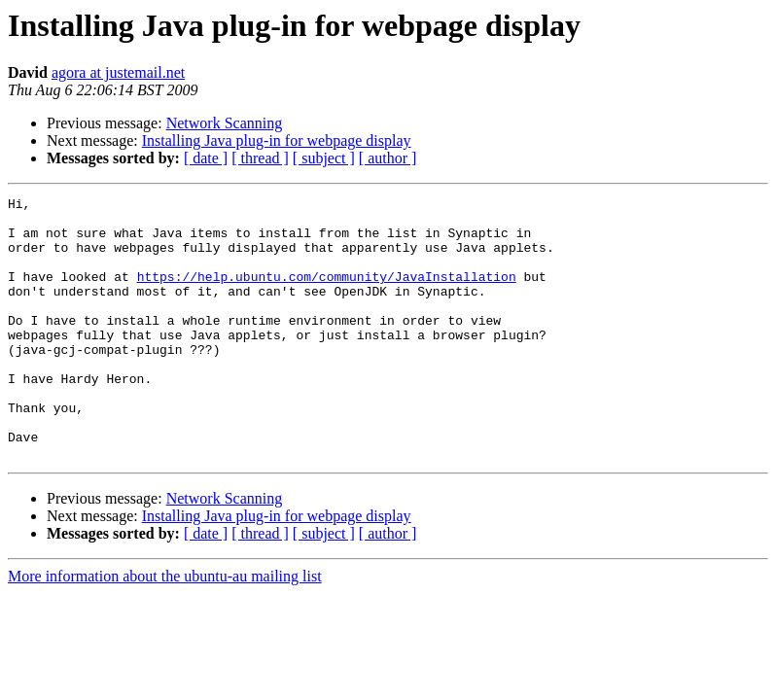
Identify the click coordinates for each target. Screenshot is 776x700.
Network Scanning (225, 123)
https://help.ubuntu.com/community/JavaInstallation (327, 294)
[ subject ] (324, 158)
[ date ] (206, 158)
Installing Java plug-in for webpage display (277, 140)
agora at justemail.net (118, 72)
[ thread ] (260, 158)
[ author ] (388, 158)
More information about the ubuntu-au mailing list (165, 629)
